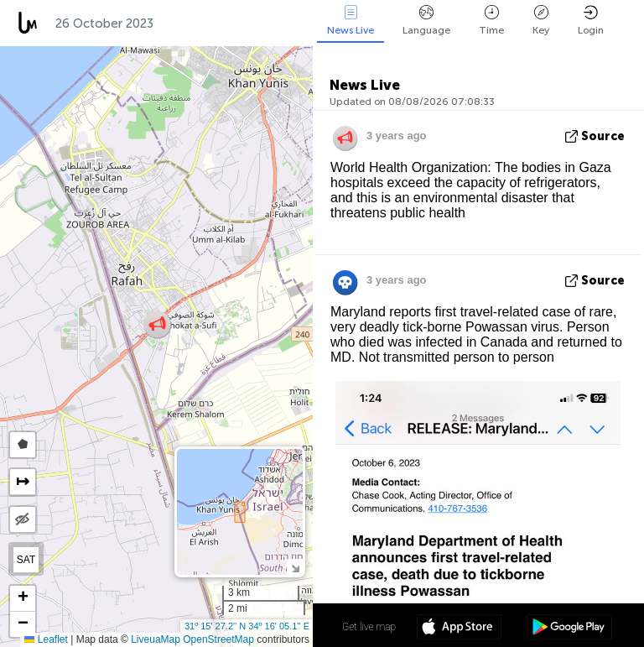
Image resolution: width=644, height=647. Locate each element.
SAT (26, 560)
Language (426, 21)
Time (491, 21)
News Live (351, 21)
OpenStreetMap (218, 639)
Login (591, 21)
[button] (157, 324)
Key (541, 21)
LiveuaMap (156, 639)
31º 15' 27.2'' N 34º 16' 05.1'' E (247, 626)
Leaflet (46, 639)
